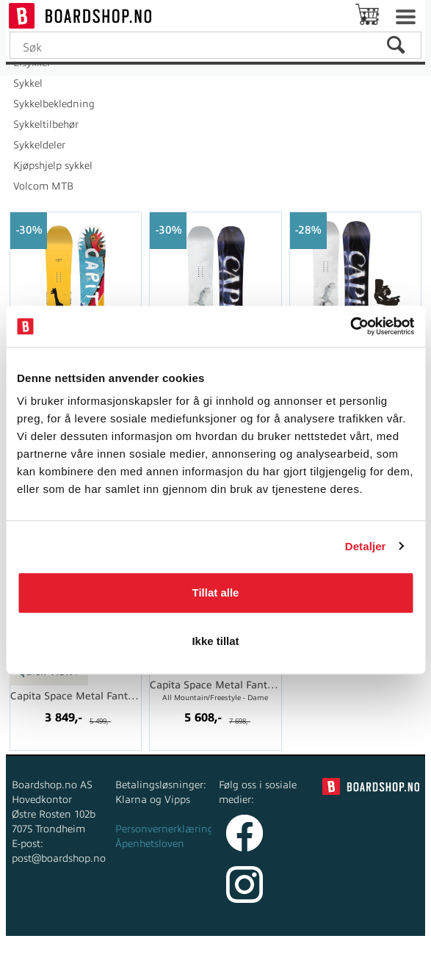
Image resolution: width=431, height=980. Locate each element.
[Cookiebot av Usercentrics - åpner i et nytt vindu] (350, 326)
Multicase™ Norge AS (332, 965)
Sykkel (28, 83)
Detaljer (366, 546)
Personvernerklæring (164, 829)
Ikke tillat (215, 641)
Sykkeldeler (39, 145)
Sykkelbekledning (54, 104)
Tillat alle (216, 592)
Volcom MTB (43, 186)
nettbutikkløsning (193, 965)
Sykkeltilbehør (46, 125)
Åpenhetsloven (150, 844)
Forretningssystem (91, 965)
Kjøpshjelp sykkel (53, 166)
